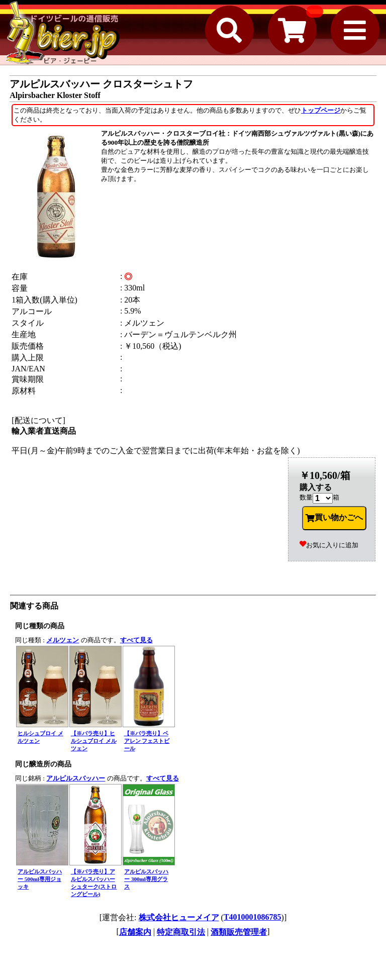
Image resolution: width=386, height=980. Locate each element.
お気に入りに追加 (329, 545)
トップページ (321, 110)
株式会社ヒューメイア (179, 917)
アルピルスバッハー (76, 778)
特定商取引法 (181, 932)
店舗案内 (135, 932)
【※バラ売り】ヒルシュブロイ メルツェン (94, 741)
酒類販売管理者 (239, 932)
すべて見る (136, 640)
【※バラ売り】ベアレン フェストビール (147, 741)
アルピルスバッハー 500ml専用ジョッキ (40, 879)
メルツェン (63, 640)
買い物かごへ (334, 518)
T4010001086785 (253, 917)
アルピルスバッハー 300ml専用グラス (146, 879)
